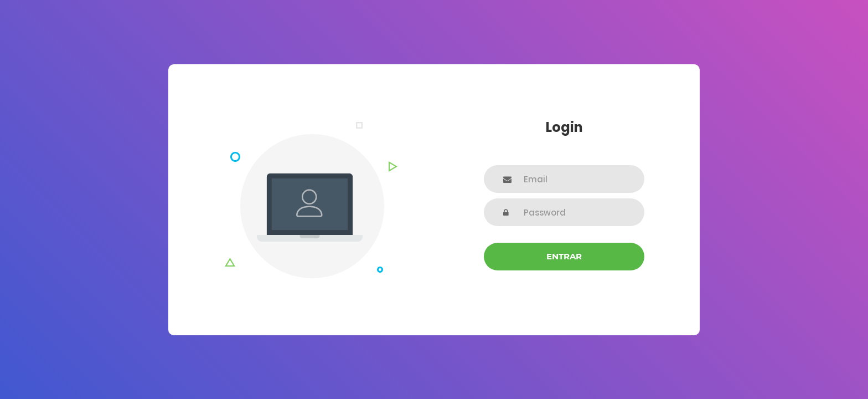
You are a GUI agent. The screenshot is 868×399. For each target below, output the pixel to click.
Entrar (564, 256)
